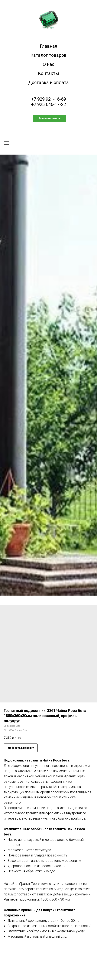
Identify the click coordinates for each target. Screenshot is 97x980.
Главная (49, 46)
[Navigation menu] (6, 143)
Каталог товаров (48, 55)
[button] (50, 119)
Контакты (48, 73)
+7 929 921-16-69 (48, 99)
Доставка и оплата (48, 82)
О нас (48, 64)
